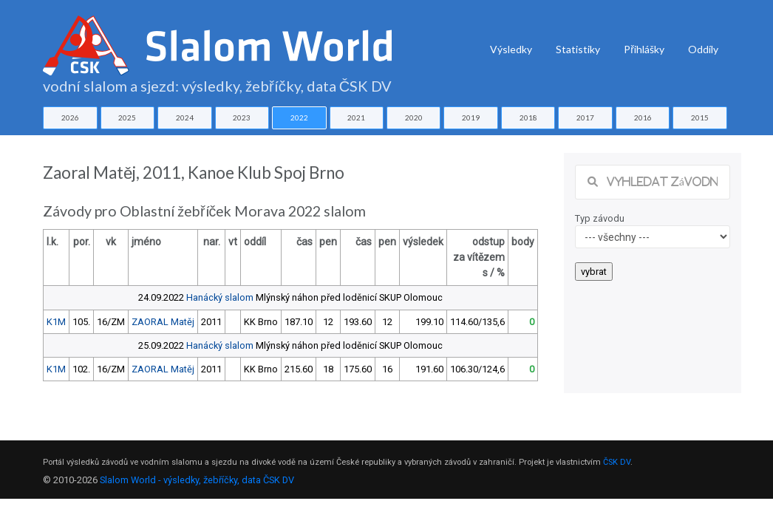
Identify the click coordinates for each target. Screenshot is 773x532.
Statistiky (578, 49)
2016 (643, 117)
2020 (414, 117)
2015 (700, 117)
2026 (70, 117)
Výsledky (511, 49)
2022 (299, 117)
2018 (528, 117)
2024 (185, 117)
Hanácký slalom (220, 297)
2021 (356, 117)
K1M (56, 322)
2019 (471, 117)
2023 (242, 117)
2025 (127, 117)
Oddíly (703, 49)
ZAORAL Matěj (163, 322)
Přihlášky (644, 49)
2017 (585, 117)
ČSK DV (617, 462)
